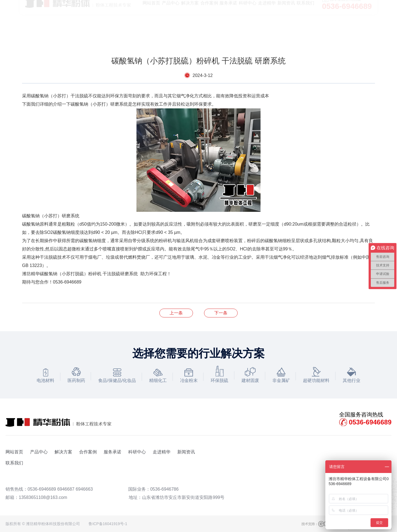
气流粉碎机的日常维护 (221, 313)
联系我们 (14, 463)
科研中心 (137, 452)
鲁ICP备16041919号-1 (108, 524)
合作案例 (88, 452)
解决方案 (63, 452)
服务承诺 (112, 452)
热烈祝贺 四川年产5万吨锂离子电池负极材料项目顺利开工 (176, 313)
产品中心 (39, 452)
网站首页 (14, 452)
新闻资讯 (186, 452)
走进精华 (162, 452)
